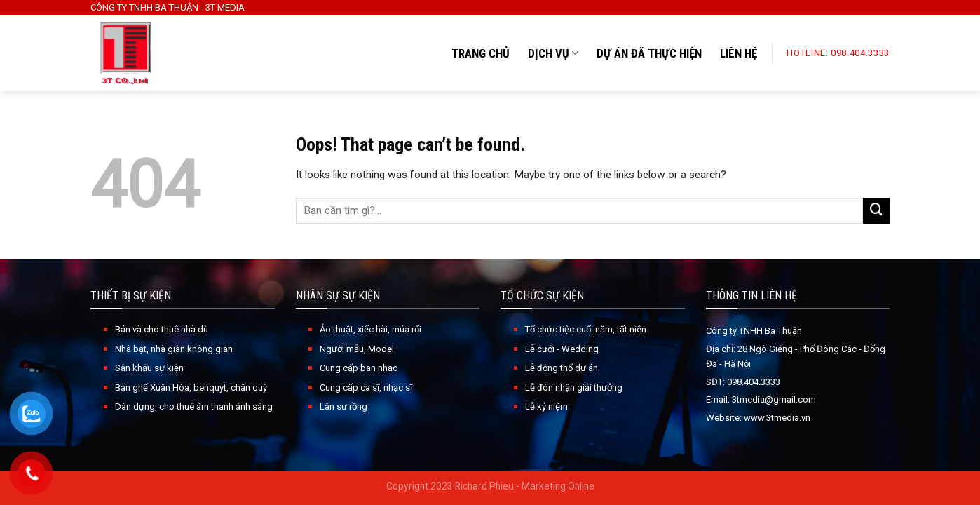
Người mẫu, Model (357, 349)
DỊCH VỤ (553, 53)
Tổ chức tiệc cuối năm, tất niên (586, 329)
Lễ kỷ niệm (546, 406)
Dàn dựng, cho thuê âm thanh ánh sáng (194, 406)
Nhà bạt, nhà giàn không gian (174, 349)
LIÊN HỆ (739, 53)
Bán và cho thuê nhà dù (162, 329)
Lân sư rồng (343, 406)
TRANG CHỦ (481, 53)
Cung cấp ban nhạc (359, 368)
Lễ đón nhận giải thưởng (574, 388)
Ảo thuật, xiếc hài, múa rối (370, 329)
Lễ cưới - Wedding (562, 349)
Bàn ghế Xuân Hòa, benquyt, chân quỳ (191, 388)
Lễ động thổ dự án (562, 368)
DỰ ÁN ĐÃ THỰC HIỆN (649, 53)
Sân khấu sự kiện (149, 368)
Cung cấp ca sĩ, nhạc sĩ (366, 388)
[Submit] (876, 211)
